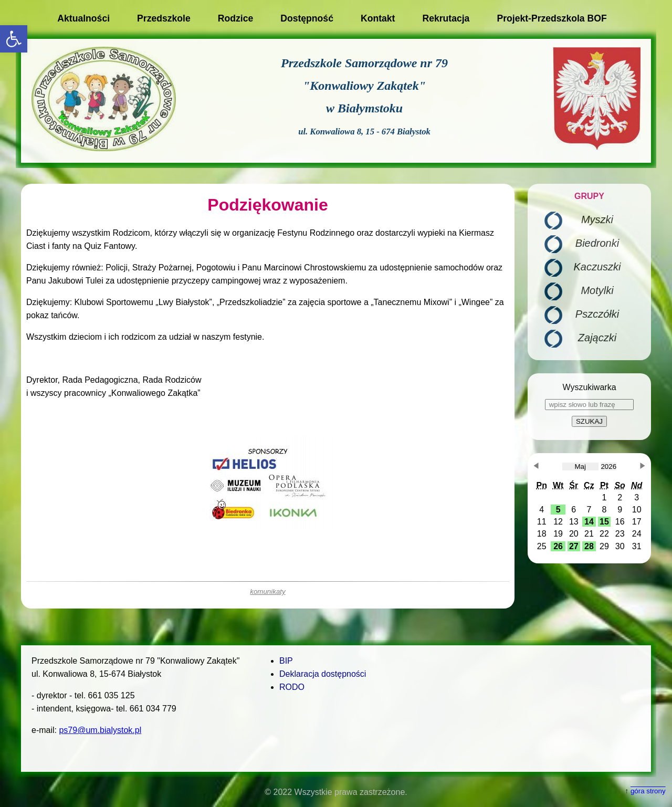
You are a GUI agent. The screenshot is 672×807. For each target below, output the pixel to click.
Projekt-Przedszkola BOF (552, 18)
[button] (14, 39)
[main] (268, 396)
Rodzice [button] (235, 18)
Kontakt (378, 18)
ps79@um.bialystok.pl (100, 730)
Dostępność (307, 18)
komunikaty (267, 591)
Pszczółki (597, 314)
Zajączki (597, 338)
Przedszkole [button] (164, 18)
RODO (292, 687)
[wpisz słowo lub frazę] (589, 405)
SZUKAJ (589, 421)
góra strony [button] (648, 791)
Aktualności (83, 18)
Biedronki (597, 243)
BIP (286, 661)
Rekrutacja (446, 18)
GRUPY (589, 196)
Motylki (597, 290)
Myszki (597, 219)
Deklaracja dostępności (323, 674)
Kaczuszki (597, 267)
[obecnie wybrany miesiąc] (580, 467)
